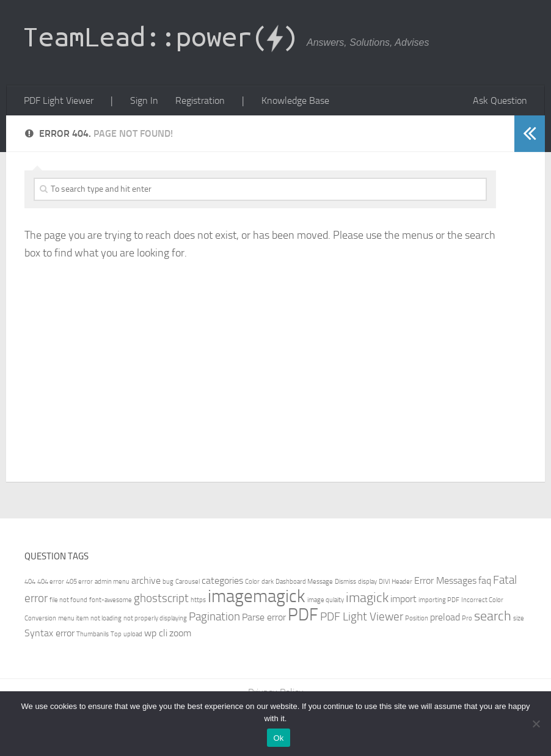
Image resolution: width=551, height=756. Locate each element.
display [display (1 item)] (367, 582)
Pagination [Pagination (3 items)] (214, 616)
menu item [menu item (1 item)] (73, 618)
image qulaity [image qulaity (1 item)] (326, 600)
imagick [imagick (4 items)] (367, 598)
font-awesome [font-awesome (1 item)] (111, 600)
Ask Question (500, 100)
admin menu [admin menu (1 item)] (112, 582)
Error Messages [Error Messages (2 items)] (445, 580)
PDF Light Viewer (59, 100)
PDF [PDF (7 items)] (303, 615)
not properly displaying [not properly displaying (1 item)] (155, 618)
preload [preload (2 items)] (445, 617)
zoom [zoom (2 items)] (180, 633)
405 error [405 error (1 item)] (79, 582)
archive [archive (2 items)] (146, 580)
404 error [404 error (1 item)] (51, 582)
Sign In (144, 100)
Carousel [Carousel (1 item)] (188, 582)
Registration (200, 100)
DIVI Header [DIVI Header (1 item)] (396, 582)
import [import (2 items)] (403, 599)
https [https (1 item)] (198, 600)
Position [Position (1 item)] (417, 618)
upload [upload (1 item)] (133, 634)
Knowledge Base (295, 100)
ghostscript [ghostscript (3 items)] (161, 598)
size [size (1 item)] (519, 618)
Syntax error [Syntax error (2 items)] (49, 633)
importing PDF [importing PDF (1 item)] (439, 600)
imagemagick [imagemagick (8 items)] (257, 596)
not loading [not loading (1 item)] (106, 618)
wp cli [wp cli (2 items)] (156, 633)
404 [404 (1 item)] (30, 582)
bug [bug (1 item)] (168, 582)
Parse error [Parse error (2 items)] (264, 617)
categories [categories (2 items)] (222, 580)
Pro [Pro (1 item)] (467, 618)
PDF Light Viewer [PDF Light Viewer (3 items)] (362, 616)
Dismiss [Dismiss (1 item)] (345, 582)
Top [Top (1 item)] (116, 634)
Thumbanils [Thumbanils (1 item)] (93, 634)
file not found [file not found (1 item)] (68, 600)
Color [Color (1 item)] (252, 582)
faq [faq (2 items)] (485, 580)
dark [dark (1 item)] (268, 582)
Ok (278, 738)
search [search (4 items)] (493, 616)
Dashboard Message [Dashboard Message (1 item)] (304, 582)
